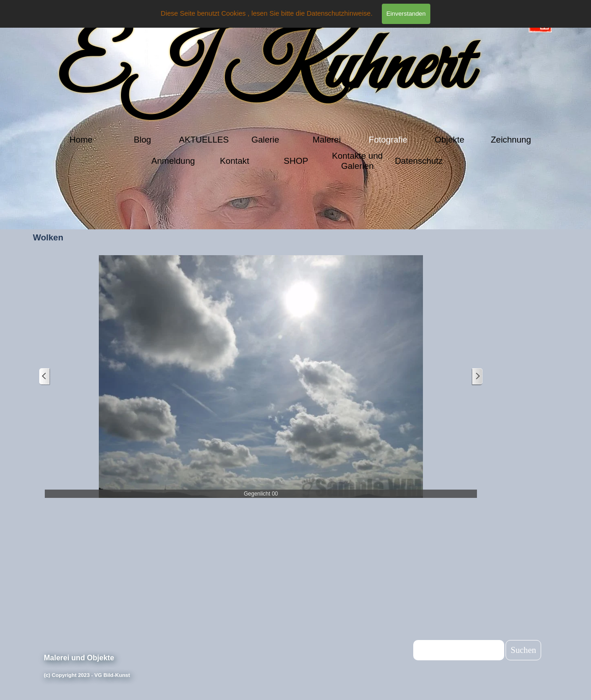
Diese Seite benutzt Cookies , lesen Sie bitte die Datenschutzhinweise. (267, 13)
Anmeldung (173, 161)
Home (81, 140)
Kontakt (234, 161)
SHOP (296, 161)
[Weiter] (477, 377)
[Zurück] (45, 377)
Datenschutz (419, 161)
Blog (142, 140)
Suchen (523, 650)
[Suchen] (459, 650)
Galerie (265, 140)
